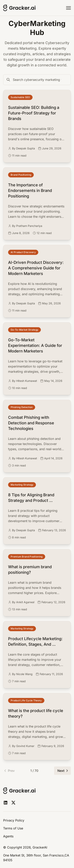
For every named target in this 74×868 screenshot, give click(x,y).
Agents (8, 836)
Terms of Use (13, 828)
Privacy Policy (14, 820)
